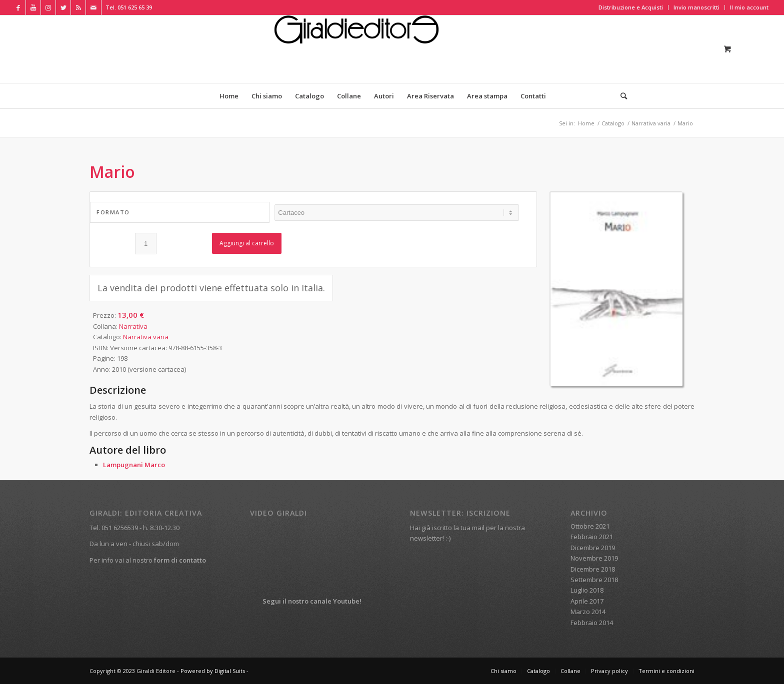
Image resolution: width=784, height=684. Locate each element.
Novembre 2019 (594, 558)
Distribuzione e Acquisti (631, 7)
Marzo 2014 (588, 612)
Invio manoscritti (696, 7)
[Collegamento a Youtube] (33, 7)
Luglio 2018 (587, 590)
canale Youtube (335, 601)
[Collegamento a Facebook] (18, 7)
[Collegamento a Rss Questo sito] (78, 7)
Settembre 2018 (594, 580)
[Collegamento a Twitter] (63, 7)
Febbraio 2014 (592, 623)
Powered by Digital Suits (213, 671)
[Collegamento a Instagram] (48, 7)
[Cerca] (620, 96)
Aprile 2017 (587, 601)
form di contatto (180, 560)
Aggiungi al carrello (247, 243)
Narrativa (133, 326)
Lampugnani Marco (134, 465)
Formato (113, 212)
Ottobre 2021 (590, 526)
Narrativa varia (146, 337)
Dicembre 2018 (593, 569)
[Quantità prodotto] (146, 244)
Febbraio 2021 (592, 537)
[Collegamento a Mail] (93, 7)
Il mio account (749, 7)
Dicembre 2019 (593, 548)
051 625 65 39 (135, 7)
